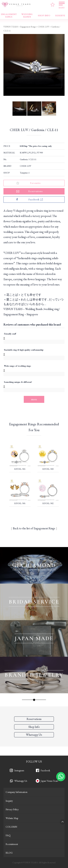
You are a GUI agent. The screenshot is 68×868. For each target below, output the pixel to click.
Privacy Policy (12, 809)
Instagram (19, 770)
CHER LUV (25, 166)
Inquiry (9, 801)
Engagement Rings (28, 27)
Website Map (12, 818)
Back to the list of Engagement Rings (34, 528)
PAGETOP (63, 822)
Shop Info (34, 727)
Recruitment (12, 844)
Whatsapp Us (21, 781)
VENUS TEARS (11, 27)
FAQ (8, 835)
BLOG (9, 853)
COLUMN (11, 827)
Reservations (34, 719)
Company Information (17, 792)
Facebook (45, 770)
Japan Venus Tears (49, 781)
